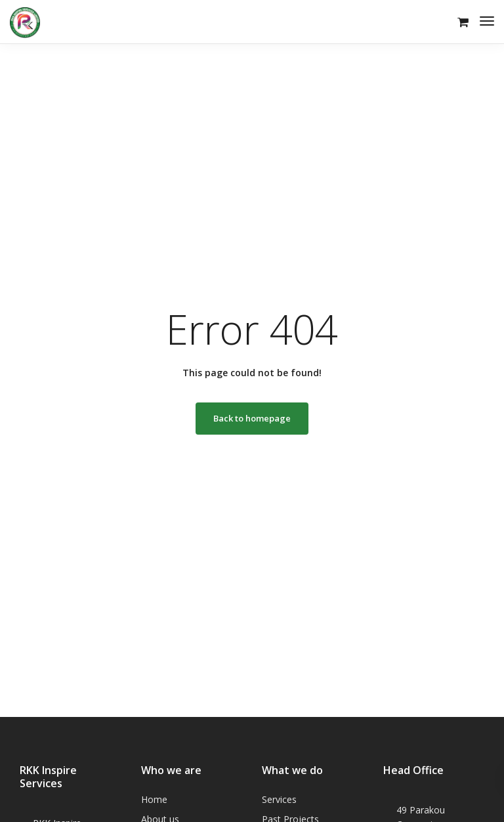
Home (154, 799)
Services (279, 799)
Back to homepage (252, 418)
